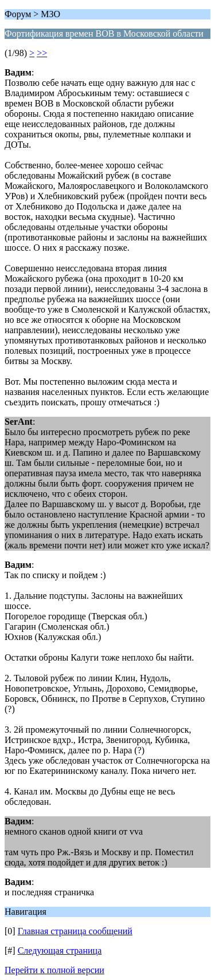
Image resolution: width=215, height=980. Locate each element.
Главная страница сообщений (75, 931)
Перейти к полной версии (54, 970)
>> (42, 53)
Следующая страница (60, 951)
